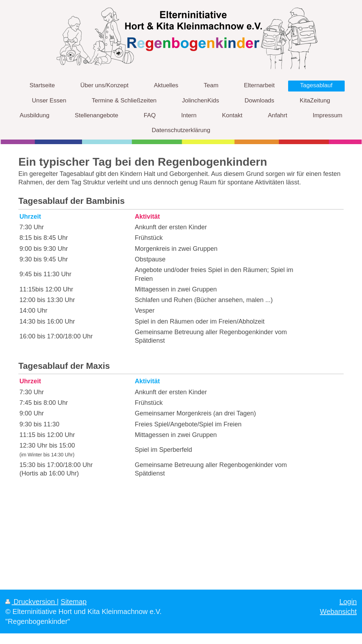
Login (348, 602)
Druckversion (31, 602)
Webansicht (338, 611)
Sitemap (74, 602)
